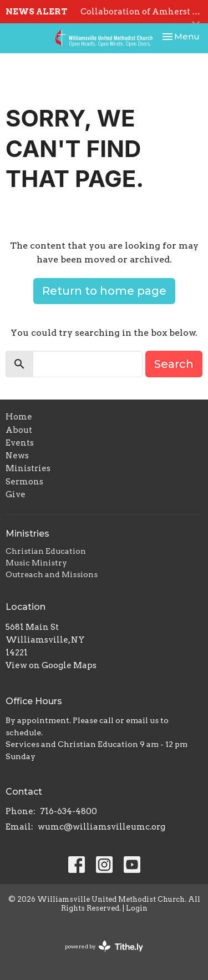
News (17, 456)
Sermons (24, 482)
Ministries (28, 468)
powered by (104, 946)
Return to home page (104, 291)
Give (16, 494)
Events (20, 443)
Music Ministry (36, 563)
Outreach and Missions (52, 574)
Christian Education (46, 551)
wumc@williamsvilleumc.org (102, 827)
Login (137, 908)
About (19, 430)
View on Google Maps (51, 665)
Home (19, 417)
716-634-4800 (69, 811)
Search (174, 364)
